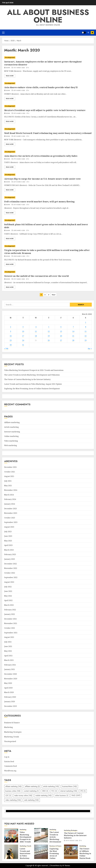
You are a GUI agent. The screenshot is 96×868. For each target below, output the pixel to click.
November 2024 (11, 490)
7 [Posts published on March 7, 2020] (73, 327)
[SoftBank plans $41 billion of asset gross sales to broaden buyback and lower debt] (48, 220)
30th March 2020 (19, 91)
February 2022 (10, 610)
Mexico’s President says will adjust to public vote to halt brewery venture (45, 110)
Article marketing (11, 427)
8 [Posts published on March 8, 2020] (86, 327)
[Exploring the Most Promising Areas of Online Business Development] (41, 852)
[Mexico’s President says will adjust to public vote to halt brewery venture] (48, 106)
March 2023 (9, 550)
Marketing (9, 727)
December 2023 (10, 509)
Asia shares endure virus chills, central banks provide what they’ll (41, 87)
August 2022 (9, 582)
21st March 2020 (19, 279)
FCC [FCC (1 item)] (54, 791)
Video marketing (11, 441)
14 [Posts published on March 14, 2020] (73, 331)
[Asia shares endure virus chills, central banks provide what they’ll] (48, 83)
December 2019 (10, 706)
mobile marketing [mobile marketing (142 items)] (44, 796)
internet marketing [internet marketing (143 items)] (69, 791)
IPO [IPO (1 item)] (83, 791)
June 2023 (8, 536)
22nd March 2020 (19, 256)
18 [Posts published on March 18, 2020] (36, 336)
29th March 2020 (19, 113)
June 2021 (8, 646)
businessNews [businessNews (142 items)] (70, 786)
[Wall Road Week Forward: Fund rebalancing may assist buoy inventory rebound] (48, 129)
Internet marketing (12, 432)
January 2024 (10, 504)
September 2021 (11, 633)
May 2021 (8, 651)
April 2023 (8, 545)
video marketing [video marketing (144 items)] (13, 800)
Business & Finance (12, 723)
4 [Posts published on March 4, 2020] (36, 327)
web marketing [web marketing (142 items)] (31, 800)
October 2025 (10, 472)
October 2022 (10, 573)
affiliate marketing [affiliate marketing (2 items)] (32, 786)
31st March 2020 (19, 68)
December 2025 (10, 467)
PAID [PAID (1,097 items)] (76, 796)
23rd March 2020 (19, 231)
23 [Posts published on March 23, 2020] (11, 340)
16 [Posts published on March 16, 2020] (11, 336)
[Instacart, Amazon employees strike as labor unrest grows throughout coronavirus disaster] (48, 58)
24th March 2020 (19, 205)
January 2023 (10, 559)
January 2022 (10, 614)
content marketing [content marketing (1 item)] (31, 791)
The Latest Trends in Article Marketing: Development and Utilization (32, 375)
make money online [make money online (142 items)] (23, 796)
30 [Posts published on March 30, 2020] (11, 345)
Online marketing (11, 436)
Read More (10, 76)
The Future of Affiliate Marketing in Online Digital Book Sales (85, 855)
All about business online (48, 16)
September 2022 (11, 577)
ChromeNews (55, 866)
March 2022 (9, 605)
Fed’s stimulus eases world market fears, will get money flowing (39, 202)
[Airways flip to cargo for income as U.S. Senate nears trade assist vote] (48, 175)
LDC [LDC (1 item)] (8, 796)
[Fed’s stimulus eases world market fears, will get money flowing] (48, 197)
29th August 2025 (72, 841)
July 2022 (8, 587)
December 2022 (10, 564)
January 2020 (10, 702)
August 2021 (9, 637)
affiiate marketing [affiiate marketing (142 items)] (13, 786)
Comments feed (10, 766)
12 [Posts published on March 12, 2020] (49, 331)
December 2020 (10, 674)
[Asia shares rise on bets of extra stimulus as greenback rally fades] (48, 152)
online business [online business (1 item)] (62, 796)
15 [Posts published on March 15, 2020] (86, 331)
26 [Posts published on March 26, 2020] (49, 340)
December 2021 (10, 619)
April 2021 (8, 656)
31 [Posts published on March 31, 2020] (23, 345)
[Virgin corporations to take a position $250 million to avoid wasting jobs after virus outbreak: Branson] (48, 246)
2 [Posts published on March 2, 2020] (11, 327)
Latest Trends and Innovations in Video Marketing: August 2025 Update (33, 384)
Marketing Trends (12, 737)
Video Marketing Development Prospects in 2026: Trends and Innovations (34, 370)
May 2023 (8, 541)
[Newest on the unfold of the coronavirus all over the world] (48, 272)
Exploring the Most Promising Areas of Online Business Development (32, 389)
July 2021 (8, 642)
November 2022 (11, 568)
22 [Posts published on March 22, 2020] (86, 336)
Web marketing (11, 445)
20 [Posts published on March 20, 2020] (61, 336)
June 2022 (8, 591)
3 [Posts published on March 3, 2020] (23, 327)
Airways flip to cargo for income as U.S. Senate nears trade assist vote (42, 179)
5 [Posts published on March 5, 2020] (49, 327)
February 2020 (10, 697)
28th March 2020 (19, 136)
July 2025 (8, 481)
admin (8, 68)
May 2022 (8, 596)
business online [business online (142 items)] (13, 791)
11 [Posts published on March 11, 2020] (36, 331)
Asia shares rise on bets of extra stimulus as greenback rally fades (41, 156)
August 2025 (9, 476)
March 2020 (9, 692)
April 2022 (8, 600)
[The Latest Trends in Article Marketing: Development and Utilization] (41, 835)
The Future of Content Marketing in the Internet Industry (27, 379)
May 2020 (8, 683)
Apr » (90, 349)
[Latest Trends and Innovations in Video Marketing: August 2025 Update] (11, 852)
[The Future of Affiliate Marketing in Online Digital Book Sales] (71, 852)
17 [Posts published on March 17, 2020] (23, 336)
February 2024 (10, 499)
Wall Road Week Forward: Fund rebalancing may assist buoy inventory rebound (48, 133)
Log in (7, 757)
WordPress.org (10, 771)
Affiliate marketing (12, 422)
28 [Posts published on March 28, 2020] (73, 340)
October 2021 (10, 628)
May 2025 (8, 486)
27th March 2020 (19, 159)
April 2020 (8, 688)
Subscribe (92, 33)
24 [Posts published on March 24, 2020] (23, 340)
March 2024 (9, 495)
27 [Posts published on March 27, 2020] (61, 340)
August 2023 (9, 527)
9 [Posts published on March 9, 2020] (11, 331)
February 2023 (10, 554)
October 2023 (10, 518)
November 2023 (11, 513)
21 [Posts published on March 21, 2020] (73, 336)
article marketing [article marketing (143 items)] (51, 786)
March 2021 (9, 660)
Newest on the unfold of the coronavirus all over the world (36, 276)
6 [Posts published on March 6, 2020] (61, 327)
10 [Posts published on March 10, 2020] (23, 331)
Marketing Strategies (13, 732)
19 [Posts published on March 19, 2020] (49, 336)
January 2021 (10, 669)
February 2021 (10, 665)
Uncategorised (10, 57)
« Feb (6, 349)
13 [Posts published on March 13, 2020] (61, 331)
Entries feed (9, 762)
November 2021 (11, 623)
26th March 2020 (19, 182)
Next (54, 295)
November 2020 (11, 679)
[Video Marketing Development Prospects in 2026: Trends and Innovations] (11, 835)
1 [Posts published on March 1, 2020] (86, 322)
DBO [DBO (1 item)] (45, 791)
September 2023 (11, 522)
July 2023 (8, 532)
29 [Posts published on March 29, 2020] (86, 340)
